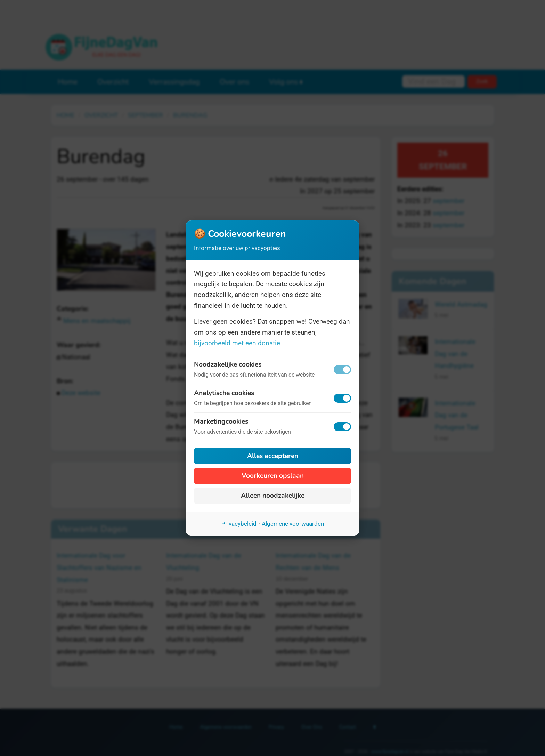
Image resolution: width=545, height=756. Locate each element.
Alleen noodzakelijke (273, 496)
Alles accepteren (273, 456)
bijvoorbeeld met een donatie (237, 343)
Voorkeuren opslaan (273, 476)
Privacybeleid (239, 524)
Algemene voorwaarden (293, 524)
